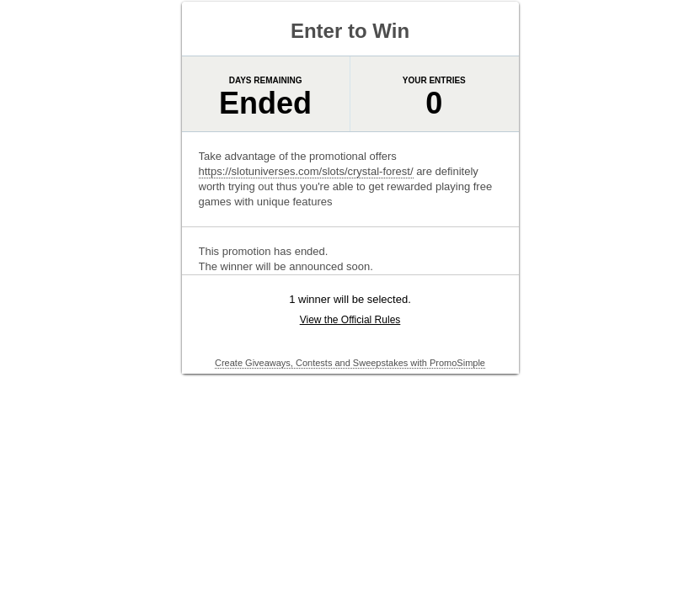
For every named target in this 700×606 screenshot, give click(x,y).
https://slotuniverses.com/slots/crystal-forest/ (306, 171)
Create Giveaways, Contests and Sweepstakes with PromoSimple (350, 363)
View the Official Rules (350, 320)
